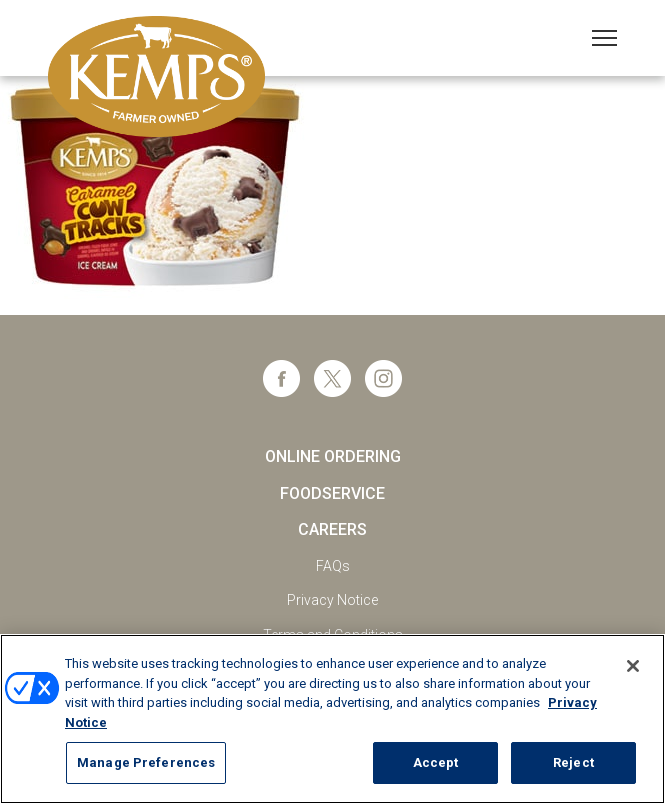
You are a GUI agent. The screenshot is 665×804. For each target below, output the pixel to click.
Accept (436, 762)
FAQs (333, 566)
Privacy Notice (332, 600)
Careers (332, 529)
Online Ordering (333, 456)
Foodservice (332, 493)
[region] (332, 719)
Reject (573, 762)
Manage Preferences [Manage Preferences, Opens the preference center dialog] (146, 762)
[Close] (633, 666)
